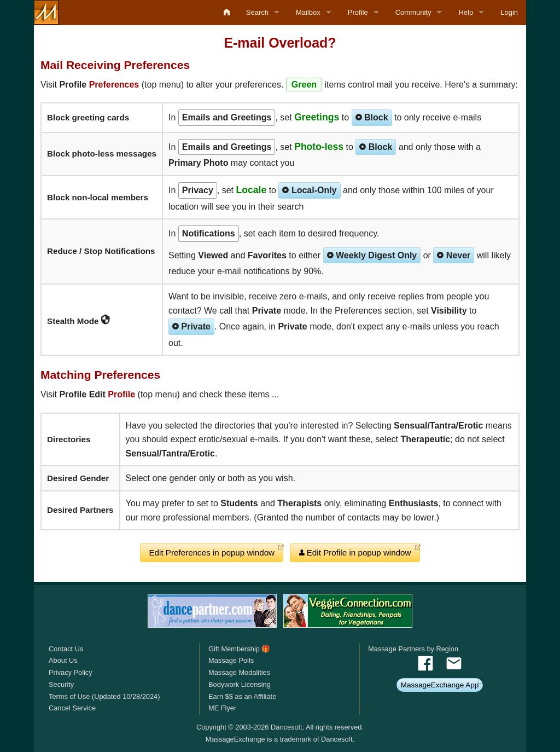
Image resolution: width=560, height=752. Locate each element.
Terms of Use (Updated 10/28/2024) (104, 696)
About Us (63, 660)
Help (466, 12)
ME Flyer (222, 708)
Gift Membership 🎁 (239, 649)
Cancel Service (72, 708)
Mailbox (308, 12)
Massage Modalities (239, 672)
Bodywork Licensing (240, 684)
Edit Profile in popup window (355, 553)
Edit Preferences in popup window (212, 553)
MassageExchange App (440, 685)
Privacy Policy (71, 672)
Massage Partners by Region (413, 649)
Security (61, 684)
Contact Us (66, 649)
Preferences (114, 85)
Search (257, 12)
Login (509, 12)
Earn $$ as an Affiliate (242, 696)
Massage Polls (231, 660)
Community (413, 12)
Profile (358, 12)
